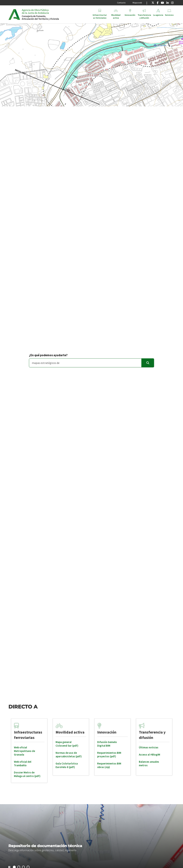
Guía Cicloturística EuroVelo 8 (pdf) (67, 765)
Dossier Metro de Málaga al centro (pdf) (27, 774)
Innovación (107, 732)
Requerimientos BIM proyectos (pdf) (109, 755)
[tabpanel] (29, 751)
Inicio (49, 14)
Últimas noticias (149, 747)
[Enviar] (148, 363)
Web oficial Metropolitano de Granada (24, 751)
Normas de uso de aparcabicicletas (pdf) (69, 755)
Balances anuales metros (149, 763)
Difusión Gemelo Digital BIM (107, 744)
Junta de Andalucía (14, 14)
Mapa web (137, 3)
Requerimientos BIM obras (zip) (109, 765)
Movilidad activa (70, 732)
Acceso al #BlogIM (149, 755)
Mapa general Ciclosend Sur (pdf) (67, 744)
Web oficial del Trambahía (23, 763)
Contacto (121, 3)
